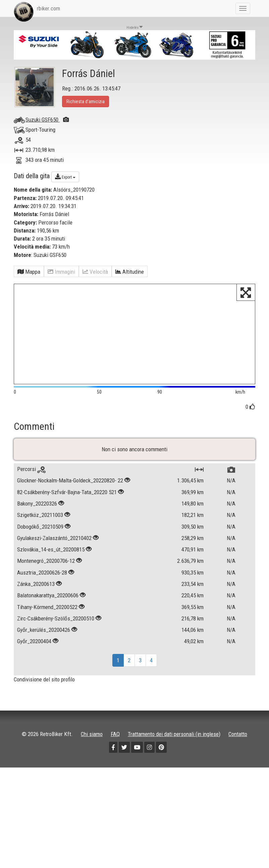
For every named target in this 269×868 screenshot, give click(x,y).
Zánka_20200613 (36, 616)
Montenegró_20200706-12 (46, 594)
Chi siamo (92, 766)
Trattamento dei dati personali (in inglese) (174, 766)
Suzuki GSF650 (47, 120)
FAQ (115, 766)
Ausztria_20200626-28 (42, 605)
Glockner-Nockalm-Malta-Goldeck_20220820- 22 (70, 513)
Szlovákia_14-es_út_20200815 (51, 582)
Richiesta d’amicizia (86, 102)
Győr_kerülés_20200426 (44, 663)
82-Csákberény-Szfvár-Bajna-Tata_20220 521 (67, 525)
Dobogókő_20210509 (40, 559)
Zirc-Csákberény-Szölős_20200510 (56, 651)
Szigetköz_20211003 (40, 548)
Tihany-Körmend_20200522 (47, 640)
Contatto (238, 766)
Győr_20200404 (34, 674)
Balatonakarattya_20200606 (48, 628)
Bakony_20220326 (37, 536)
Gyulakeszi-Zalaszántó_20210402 (54, 571)
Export (65, 177)
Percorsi (31, 502)
